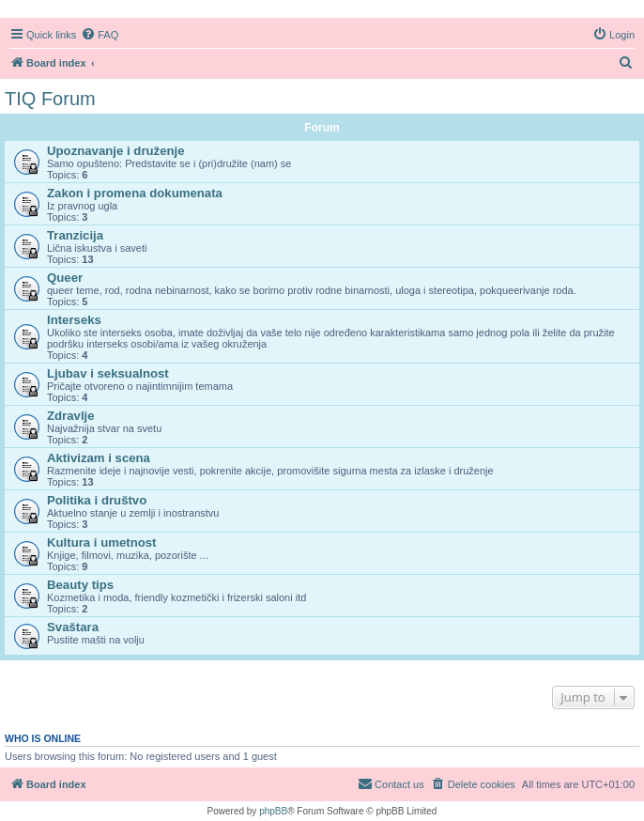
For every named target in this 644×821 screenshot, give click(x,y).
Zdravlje (71, 416)
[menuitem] (100, 35)
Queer (65, 278)
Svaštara (73, 627)
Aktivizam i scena (99, 458)
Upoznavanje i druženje (116, 151)
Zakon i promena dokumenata (135, 193)
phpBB (273, 811)
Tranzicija (75, 235)
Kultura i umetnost (102, 542)
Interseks (74, 320)
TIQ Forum (50, 99)
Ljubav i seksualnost (108, 373)
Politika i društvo (97, 500)
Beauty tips (80, 585)
